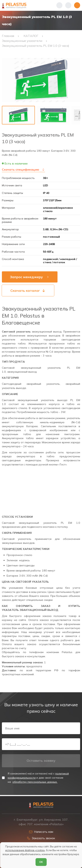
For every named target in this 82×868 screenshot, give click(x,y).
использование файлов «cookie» (25, 850)
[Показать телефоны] (59, 5)
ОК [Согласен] (41, 862)
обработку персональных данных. (35, 783)
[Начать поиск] (68, 5)
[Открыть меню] (77, 5)
